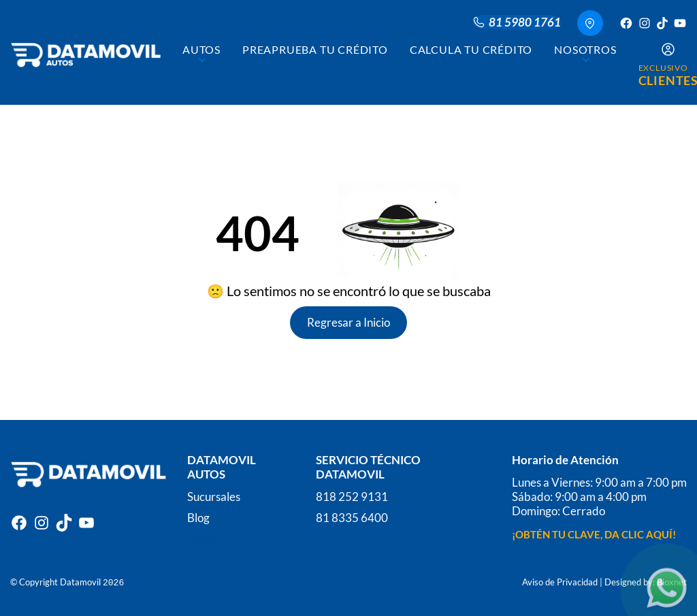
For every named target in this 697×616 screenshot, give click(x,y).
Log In (203, 535)
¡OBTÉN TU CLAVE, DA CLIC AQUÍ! (594, 531)
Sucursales (214, 493)
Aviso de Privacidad (560, 579)
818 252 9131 (352, 493)
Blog (198, 514)
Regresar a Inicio (348, 322)
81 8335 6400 (352, 514)
